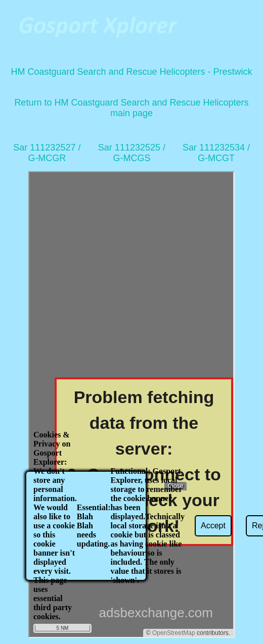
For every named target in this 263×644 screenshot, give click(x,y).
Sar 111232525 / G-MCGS (132, 153)
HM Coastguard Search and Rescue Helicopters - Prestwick (131, 72)
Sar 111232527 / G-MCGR (47, 153)
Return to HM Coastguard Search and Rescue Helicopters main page (131, 108)
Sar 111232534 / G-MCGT (216, 153)
